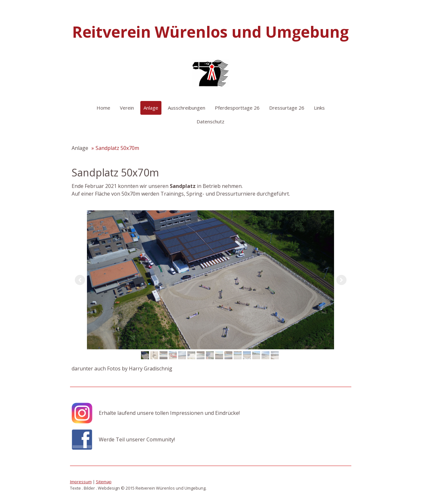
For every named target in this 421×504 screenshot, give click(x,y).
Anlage (151, 108)
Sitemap (104, 482)
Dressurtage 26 (287, 108)
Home (103, 108)
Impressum (81, 482)
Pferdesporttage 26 (237, 108)
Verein (127, 108)
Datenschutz (210, 121)
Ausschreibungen (187, 108)
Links (319, 108)
